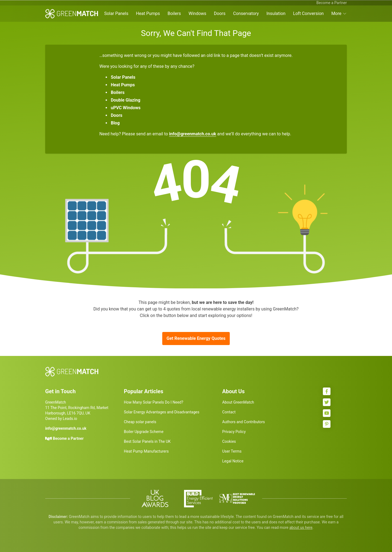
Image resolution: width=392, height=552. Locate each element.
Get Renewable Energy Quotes (196, 338)
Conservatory (246, 13)
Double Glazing (125, 100)
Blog (115, 123)
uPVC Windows (126, 108)
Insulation (276, 13)
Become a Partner (332, 3)
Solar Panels (116, 13)
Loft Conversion (309, 13)
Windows (197, 13)
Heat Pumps (148, 13)
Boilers (174, 13)
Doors (220, 13)
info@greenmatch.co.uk (193, 134)
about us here (301, 527)
